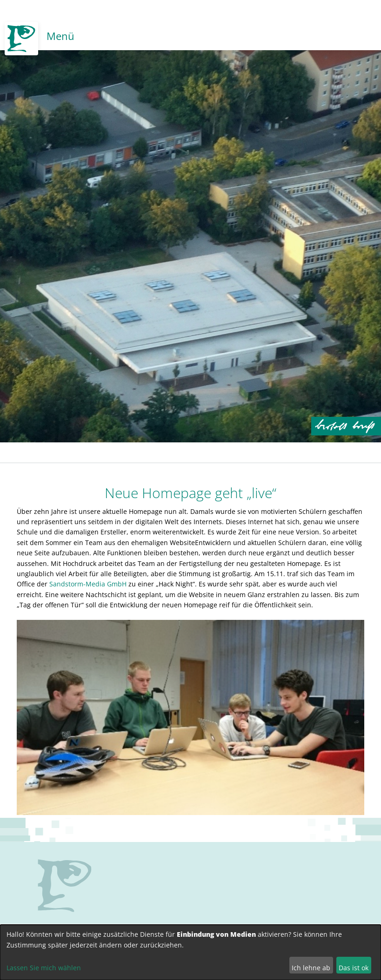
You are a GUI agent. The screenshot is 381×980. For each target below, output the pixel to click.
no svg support (65, 886)
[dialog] (190, 952)
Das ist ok (354, 968)
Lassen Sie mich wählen (44, 968)
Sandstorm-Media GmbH (88, 584)
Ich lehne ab (311, 968)
